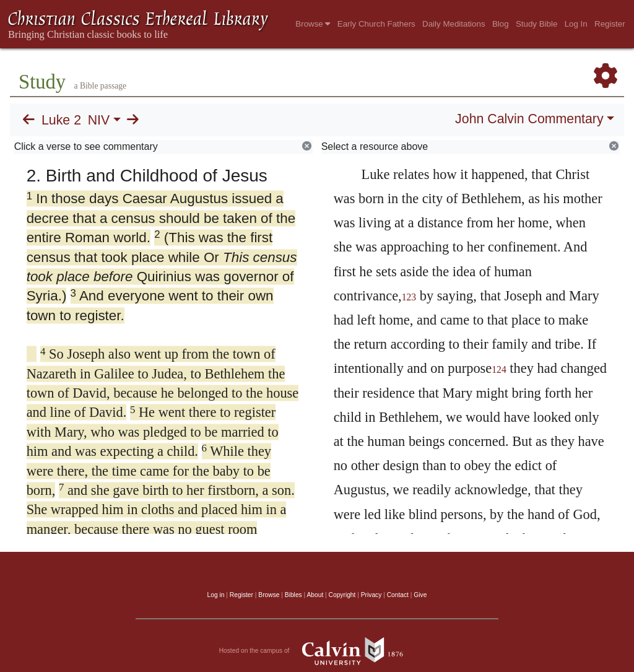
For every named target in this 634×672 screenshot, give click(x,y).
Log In (576, 24)
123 (409, 297)
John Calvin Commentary (529, 119)
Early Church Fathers (376, 24)
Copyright (342, 595)
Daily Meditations (454, 24)
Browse (313, 24)
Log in (216, 595)
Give (420, 595)
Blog (501, 24)
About (315, 595)
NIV (99, 120)
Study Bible (536, 24)
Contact (398, 595)
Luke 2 (61, 120)
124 (499, 369)
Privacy (371, 595)
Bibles (293, 595)
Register (610, 24)
